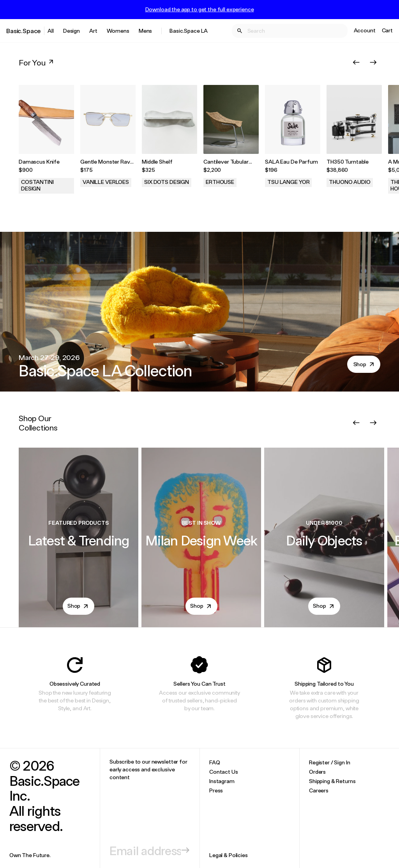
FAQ (215, 762)
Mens (145, 31)
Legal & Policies (229, 855)
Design (72, 31)
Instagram (222, 781)
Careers (319, 790)
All (51, 31)
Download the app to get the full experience (200, 9)
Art (93, 31)
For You (37, 62)
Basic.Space (24, 31)
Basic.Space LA (189, 31)
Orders (317, 772)
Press (216, 790)
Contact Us (224, 772)
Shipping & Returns (332, 781)
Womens (118, 31)
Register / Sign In (329, 762)
